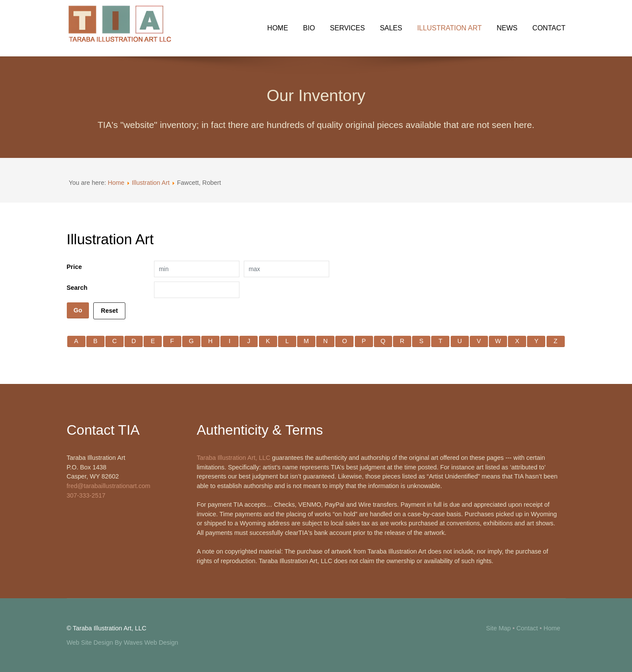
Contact (527, 628)
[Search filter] (197, 290)
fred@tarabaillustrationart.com (109, 486)
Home (116, 183)
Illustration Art (151, 183)
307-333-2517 (86, 495)
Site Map (499, 628)
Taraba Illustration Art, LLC (234, 458)
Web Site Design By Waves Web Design (123, 642)
